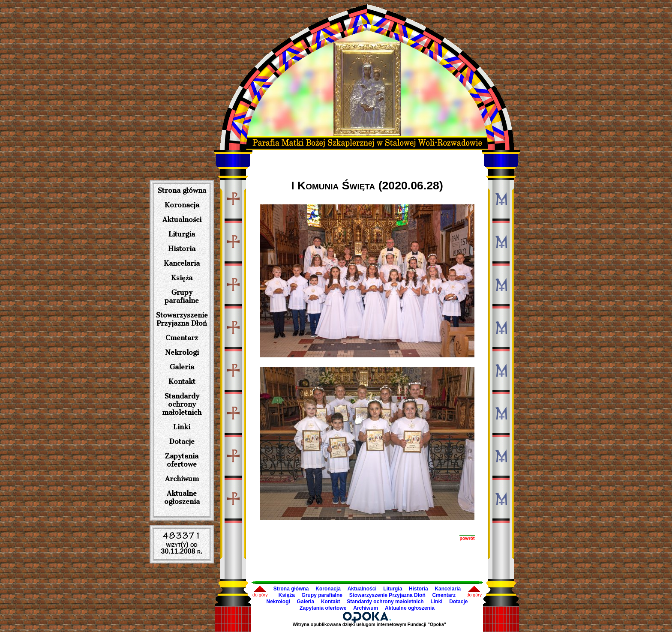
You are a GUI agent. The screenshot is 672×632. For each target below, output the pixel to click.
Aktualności (182, 220)
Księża (182, 278)
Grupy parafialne (182, 297)
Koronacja (182, 205)
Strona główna (182, 190)
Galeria (182, 367)
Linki (182, 427)
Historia (182, 249)
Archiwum (182, 479)
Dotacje (182, 442)
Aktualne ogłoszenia (182, 497)
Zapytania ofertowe (182, 460)
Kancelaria (182, 263)
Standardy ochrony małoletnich (182, 404)
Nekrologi (182, 352)
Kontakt (182, 382)
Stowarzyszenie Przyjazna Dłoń (182, 319)
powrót (467, 538)
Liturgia (182, 234)
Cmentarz (182, 338)
